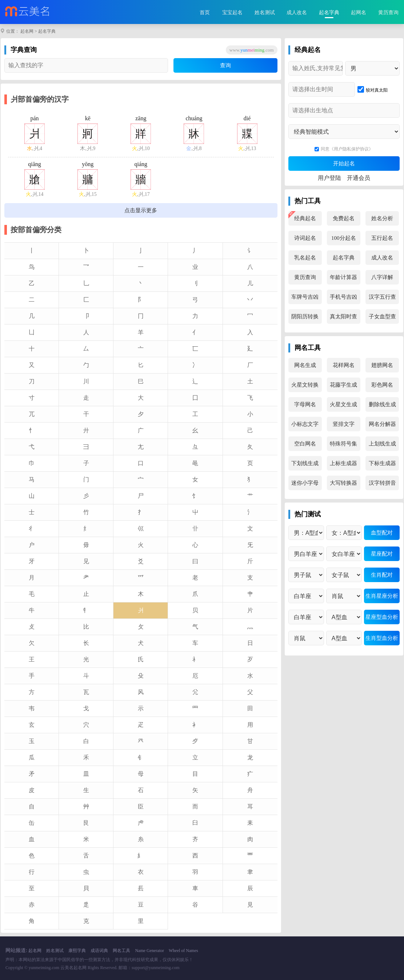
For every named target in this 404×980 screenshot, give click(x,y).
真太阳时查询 (343, 319)
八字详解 (382, 277)
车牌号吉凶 (305, 297)
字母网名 (305, 404)
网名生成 (305, 365)
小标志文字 (305, 424)
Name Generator (149, 951)
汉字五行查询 (382, 299)
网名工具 (121, 951)
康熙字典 (77, 951)
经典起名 (305, 218)
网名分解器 (382, 424)
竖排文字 (344, 424)
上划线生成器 (382, 446)
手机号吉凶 (343, 297)
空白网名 (305, 444)
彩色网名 (382, 385)
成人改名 (297, 13)
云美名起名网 (73, 968)
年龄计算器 (343, 277)
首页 (205, 13)
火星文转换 (305, 385)
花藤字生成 (343, 385)
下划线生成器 (305, 465)
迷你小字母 (305, 483)
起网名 (359, 13)
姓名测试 (265, 13)
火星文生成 (343, 404)
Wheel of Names (183, 951)
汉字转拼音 (382, 483)
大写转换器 (343, 483)
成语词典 (99, 951)
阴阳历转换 (305, 316)
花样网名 (344, 365)
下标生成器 (382, 463)
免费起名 (344, 218)
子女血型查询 (382, 319)
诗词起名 (305, 238)
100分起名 (344, 238)
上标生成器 (343, 463)
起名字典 (329, 13)
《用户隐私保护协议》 (351, 149)
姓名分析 (382, 218)
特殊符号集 (343, 444)
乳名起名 (305, 258)
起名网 (27, 31)
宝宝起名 (232, 13)
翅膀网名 (382, 365)
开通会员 (359, 178)
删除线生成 (382, 404)
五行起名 (382, 238)
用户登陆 (329, 178)
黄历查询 (388, 13)
